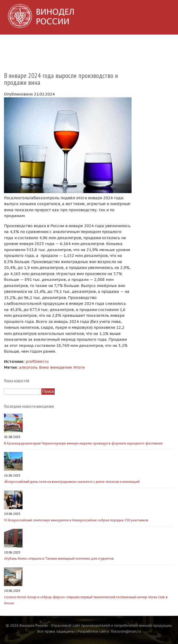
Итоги (79, 367)
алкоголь (28, 367)
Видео (134, 43)
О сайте (12, 56)
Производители (78, 43)
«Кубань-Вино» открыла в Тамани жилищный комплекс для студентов (59, 558)
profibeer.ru (37, 361)
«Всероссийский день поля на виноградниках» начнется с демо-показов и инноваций (72, 482)
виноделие (61, 367)
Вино (44, 367)
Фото (112, 43)
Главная (12, 43)
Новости (41, 43)
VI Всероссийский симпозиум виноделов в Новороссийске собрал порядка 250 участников (76, 520)
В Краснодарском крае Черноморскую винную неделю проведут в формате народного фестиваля (83, 443)
